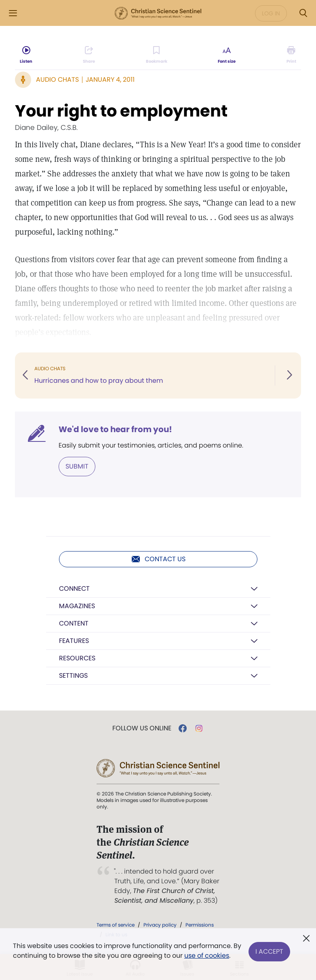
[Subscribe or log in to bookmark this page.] (157, 55)
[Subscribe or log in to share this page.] (89, 55)
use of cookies (207, 956)
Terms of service (116, 925)
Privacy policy (160, 925)
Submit (77, 466)
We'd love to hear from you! (115, 429)
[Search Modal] (303, 13)
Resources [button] (77, 658)
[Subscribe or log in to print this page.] (291, 55)
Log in (271, 13)
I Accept (269, 951)
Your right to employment (121, 111)
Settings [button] (73, 676)
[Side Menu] (13, 13)
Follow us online (142, 728)
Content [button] (74, 623)
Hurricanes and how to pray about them (99, 381)
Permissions (200, 925)
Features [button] (74, 641)
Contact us (158, 559)
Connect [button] (74, 589)
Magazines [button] (77, 606)
